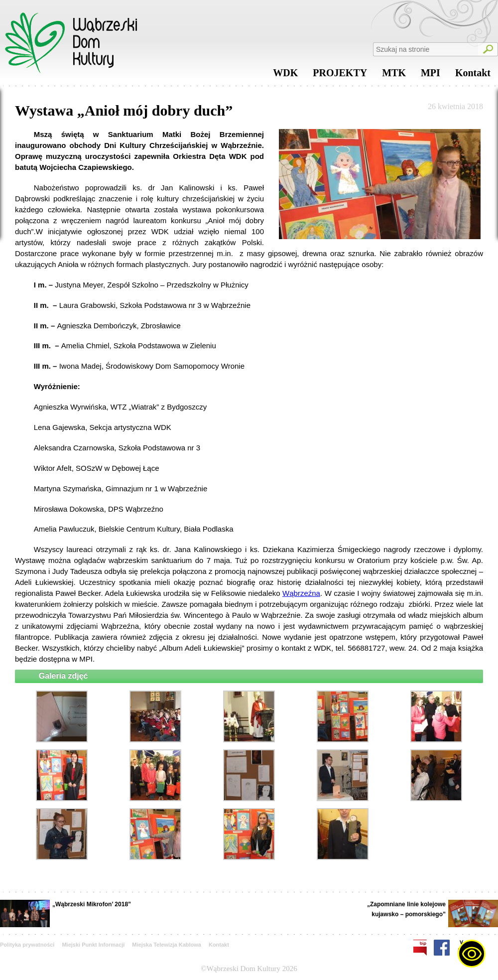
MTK (394, 75)
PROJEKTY (340, 75)
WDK (285, 75)
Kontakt (473, 75)
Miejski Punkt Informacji (93, 945)
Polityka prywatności (27, 945)
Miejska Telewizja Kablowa (167, 945)
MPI (431, 75)
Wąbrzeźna (301, 593)
